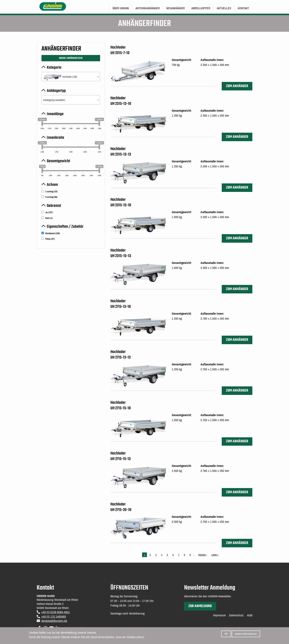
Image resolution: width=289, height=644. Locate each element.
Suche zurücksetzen (71, 58)
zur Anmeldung (200, 606)
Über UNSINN (121, 8)
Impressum (219, 615)
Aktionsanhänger (148, 8)
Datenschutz (236, 615)
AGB (250, 615)
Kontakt (243, 8)
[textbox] (71, 77)
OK (226, 634)
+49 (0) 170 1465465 (54, 617)
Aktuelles (224, 8)
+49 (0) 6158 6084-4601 (56, 612)
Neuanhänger (175, 8)
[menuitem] (121, 8)
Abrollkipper (201, 8)
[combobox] (71, 77)
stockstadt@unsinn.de (54, 621)
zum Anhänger (237, 86)
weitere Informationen (246, 634)
